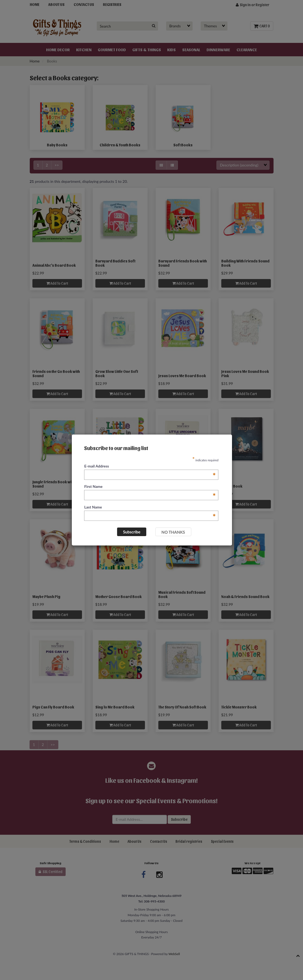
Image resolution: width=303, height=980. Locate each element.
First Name (150, 487)
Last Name (150, 507)
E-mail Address (150, 466)
